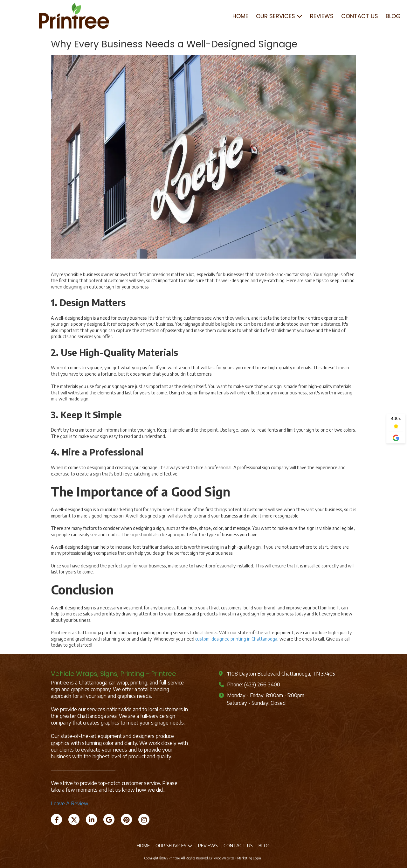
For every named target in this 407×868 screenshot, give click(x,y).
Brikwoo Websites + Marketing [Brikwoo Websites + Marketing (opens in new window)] (231, 858)
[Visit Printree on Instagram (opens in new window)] (144, 819)
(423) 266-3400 (262, 684)
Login (257, 858)
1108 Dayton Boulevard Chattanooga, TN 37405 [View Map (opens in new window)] (281, 674)
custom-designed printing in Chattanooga (236, 639)
